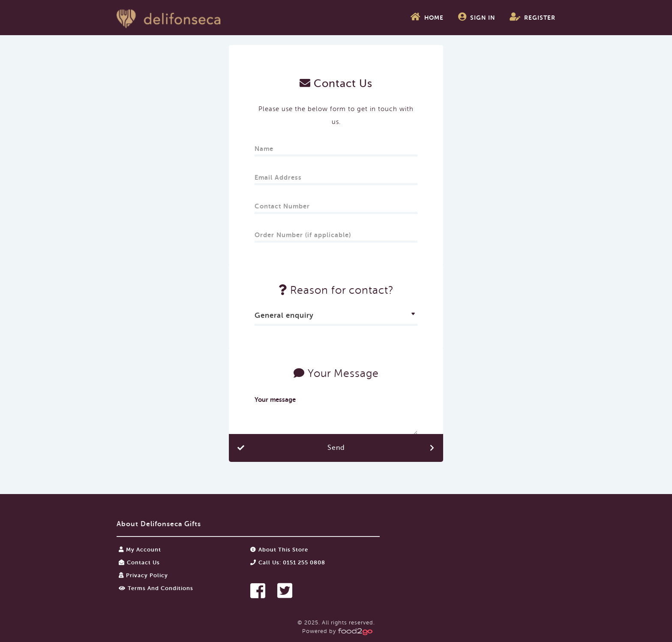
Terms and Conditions (156, 588)
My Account (140, 550)
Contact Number (283, 203)
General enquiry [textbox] (284, 315)
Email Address (279, 175)
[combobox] (336, 317)
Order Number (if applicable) (303, 232)
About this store (279, 550)
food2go (169, 18)
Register (532, 17)
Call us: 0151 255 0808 (288, 562)
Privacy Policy (143, 575)
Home (427, 17)
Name (265, 146)
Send (336, 448)
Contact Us (139, 562)
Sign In (477, 17)
